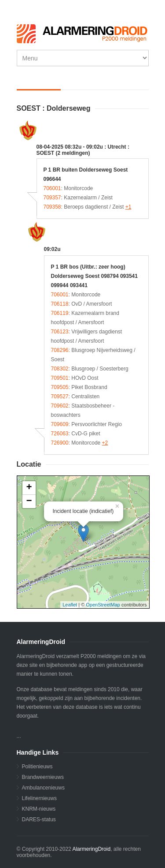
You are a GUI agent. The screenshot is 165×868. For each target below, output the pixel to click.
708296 (60, 350)
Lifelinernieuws (39, 798)
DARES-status (39, 819)
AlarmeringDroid (91, 849)
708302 (60, 369)
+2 (105, 443)
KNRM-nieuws (39, 809)
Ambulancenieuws (43, 788)
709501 (60, 378)
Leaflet (70, 605)
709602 (60, 406)
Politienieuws (37, 767)
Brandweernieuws (43, 777)
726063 (60, 434)
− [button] (29, 501)
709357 (52, 198)
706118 (60, 304)
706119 (60, 313)
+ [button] (29, 488)
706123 (60, 332)
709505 (60, 387)
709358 (52, 207)
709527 (60, 397)
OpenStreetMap (103, 605)
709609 (60, 424)
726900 (60, 443)
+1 (128, 207)
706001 (52, 188)
